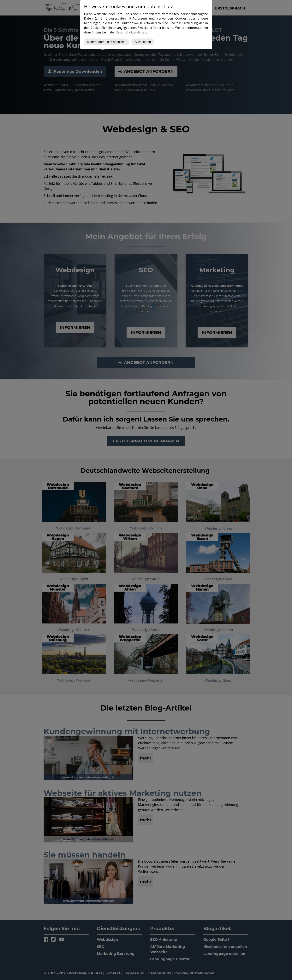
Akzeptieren (143, 42)
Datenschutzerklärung (131, 32)
